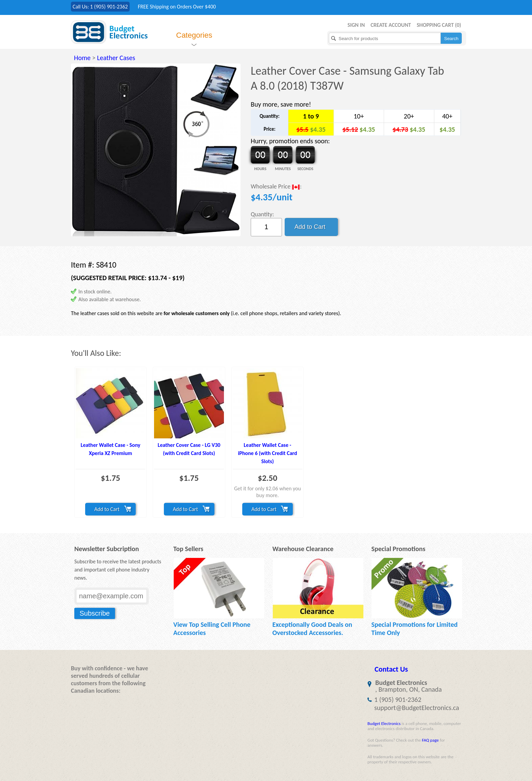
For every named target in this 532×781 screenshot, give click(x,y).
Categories (194, 35)
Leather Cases (116, 58)
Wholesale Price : (276, 187)
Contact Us (391, 669)
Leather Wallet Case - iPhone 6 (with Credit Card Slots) (267, 453)
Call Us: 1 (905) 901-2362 (100, 7)
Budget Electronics (384, 723)
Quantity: (262, 214)
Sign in (356, 25)
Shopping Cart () (439, 25)
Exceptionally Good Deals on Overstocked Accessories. (312, 629)
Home (82, 58)
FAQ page (430, 740)
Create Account (391, 25)
